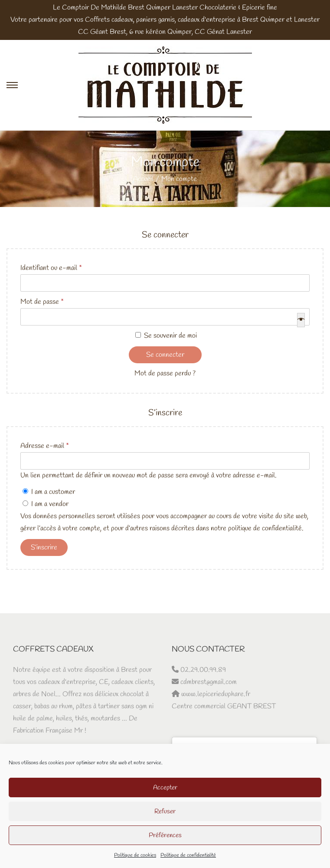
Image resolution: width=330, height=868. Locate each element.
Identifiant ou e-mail (54, 268)
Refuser (165, 812)
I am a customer (49, 492)
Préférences (165, 835)
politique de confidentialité (265, 528)
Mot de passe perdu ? (165, 373)
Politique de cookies (135, 855)
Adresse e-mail (47, 446)
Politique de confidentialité (188, 855)
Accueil (143, 179)
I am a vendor (46, 504)
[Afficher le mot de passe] (301, 320)
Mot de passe (45, 302)
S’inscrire (44, 547)
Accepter (165, 788)
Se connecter (165, 355)
